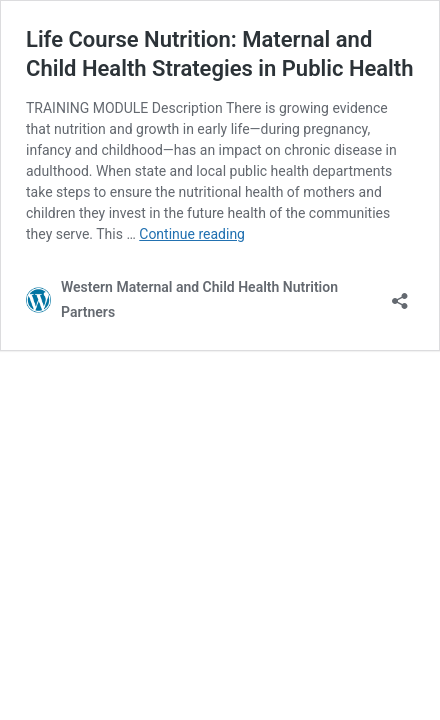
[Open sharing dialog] (400, 294)
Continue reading (192, 234)
